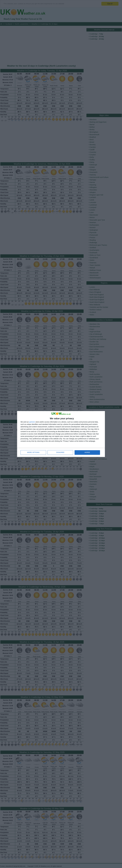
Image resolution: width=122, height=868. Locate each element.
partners (32, 422)
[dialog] (61, 434)
